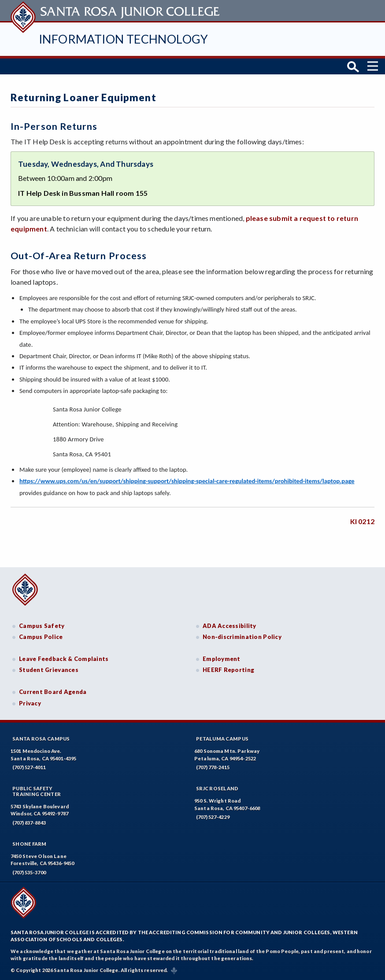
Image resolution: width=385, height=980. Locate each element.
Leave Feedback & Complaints (64, 659)
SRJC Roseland (217, 788)
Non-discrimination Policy (242, 637)
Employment (222, 659)
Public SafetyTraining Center (37, 791)
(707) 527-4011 (29, 767)
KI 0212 (362, 521)
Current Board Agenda (53, 692)
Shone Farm (30, 844)
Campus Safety (42, 626)
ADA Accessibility (230, 626)
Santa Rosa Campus (41, 739)
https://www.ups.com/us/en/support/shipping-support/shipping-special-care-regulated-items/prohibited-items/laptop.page (187, 481)
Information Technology (124, 39)
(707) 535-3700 (29, 872)
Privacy (30, 703)
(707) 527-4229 (213, 817)
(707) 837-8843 (29, 823)
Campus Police (41, 637)
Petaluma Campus (222, 739)
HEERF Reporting (228, 670)
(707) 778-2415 (213, 767)
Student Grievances (49, 670)
